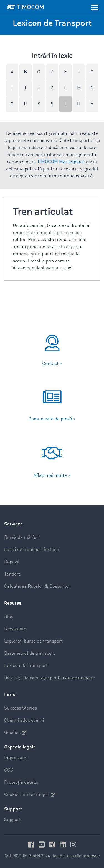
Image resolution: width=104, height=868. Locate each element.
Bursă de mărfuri (22, 538)
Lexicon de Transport (26, 666)
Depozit (12, 562)
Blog (9, 617)
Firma (10, 695)
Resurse (13, 603)
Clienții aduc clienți (24, 721)
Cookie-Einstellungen (30, 795)
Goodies (15, 733)
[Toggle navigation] (95, 7)
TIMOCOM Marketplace (61, 162)
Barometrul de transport (30, 654)
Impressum (16, 758)
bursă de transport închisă (31, 550)
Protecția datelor (22, 783)
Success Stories (21, 708)
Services (13, 524)
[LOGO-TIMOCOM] (25, 7)
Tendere (12, 574)
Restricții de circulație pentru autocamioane (50, 678)
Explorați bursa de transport (33, 641)
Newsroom (15, 629)
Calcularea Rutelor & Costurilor (37, 586)
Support (12, 820)
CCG (9, 770)
